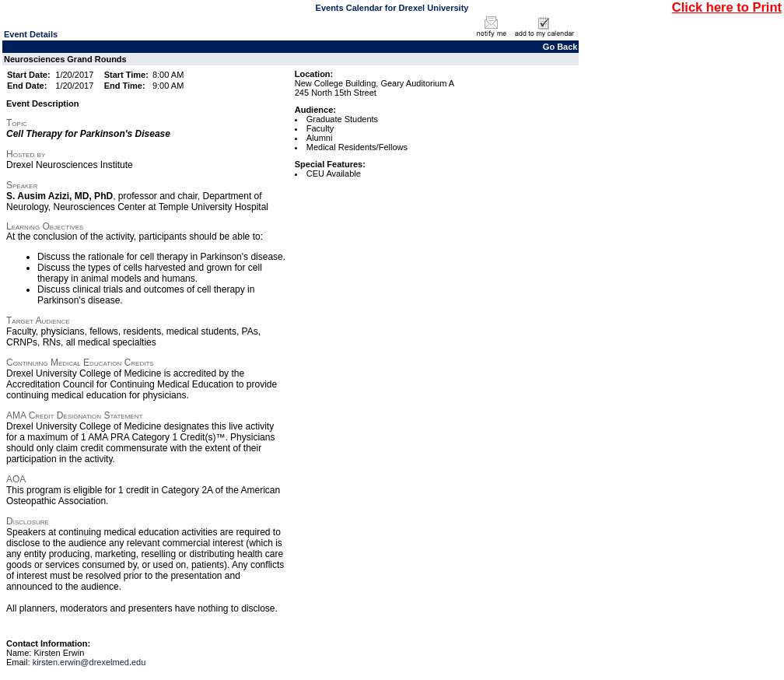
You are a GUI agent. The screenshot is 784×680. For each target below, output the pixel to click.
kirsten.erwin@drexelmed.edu (89, 662)
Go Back (560, 47)
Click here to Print (727, 7)
